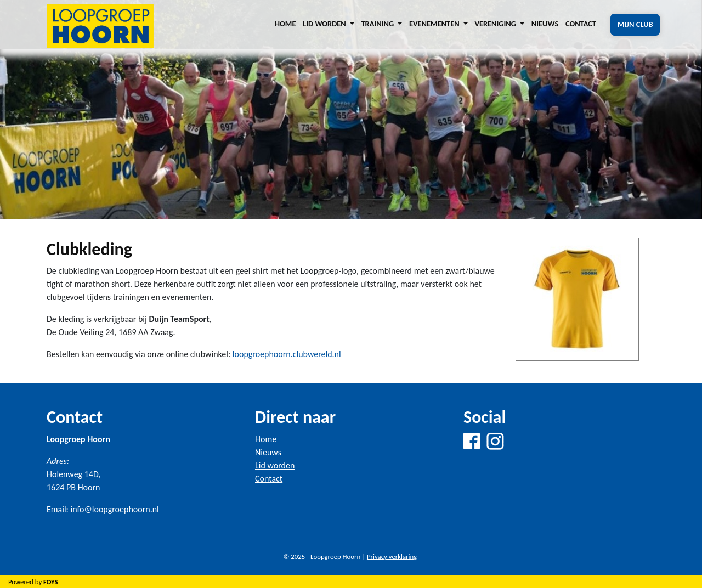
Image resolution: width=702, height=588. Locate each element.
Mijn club (635, 24)
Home (285, 24)
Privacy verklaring (392, 556)
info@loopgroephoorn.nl (114, 509)
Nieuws (545, 24)
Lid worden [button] (325, 24)
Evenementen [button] (435, 24)
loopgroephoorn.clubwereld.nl (287, 354)
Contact (581, 24)
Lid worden (275, 465)
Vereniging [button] (496, 24)
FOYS (51, 582)
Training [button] (378, 24)
